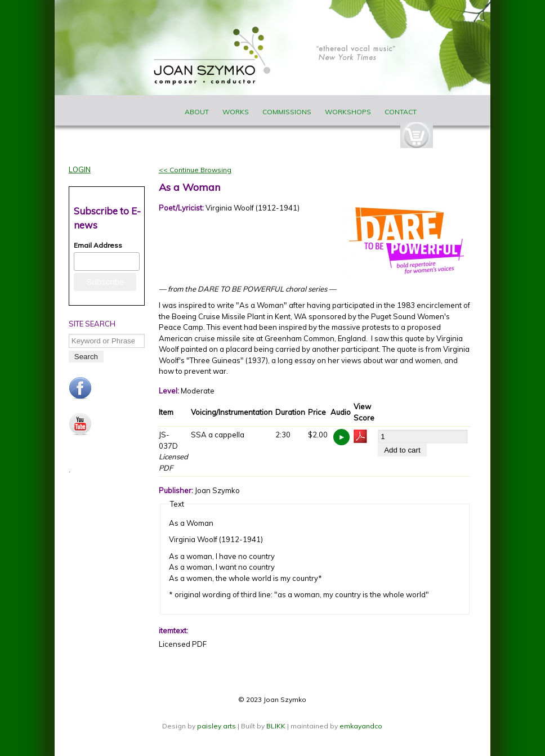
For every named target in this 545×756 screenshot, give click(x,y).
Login (80, 169)
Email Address (98, 245)
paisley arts (217, 726)
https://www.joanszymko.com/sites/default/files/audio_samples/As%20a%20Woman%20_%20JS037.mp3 (341, 437)
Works (236, 112)
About (197, 112)
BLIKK (276, 726)
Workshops (348, 112)
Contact (401, 112)
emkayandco (361, 726)
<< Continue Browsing (195, 170)
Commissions (287, 112)
